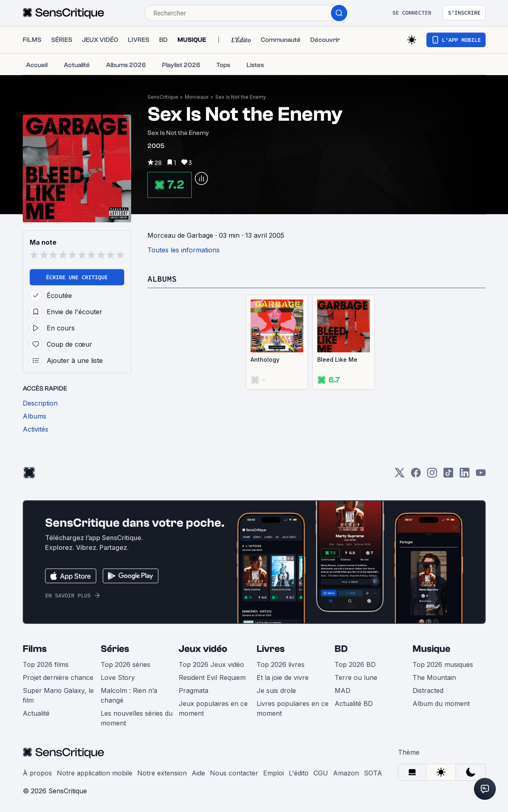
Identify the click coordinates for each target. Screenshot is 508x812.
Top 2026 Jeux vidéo (211, 664)
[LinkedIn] (465, 475)
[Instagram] (432, 475)
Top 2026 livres (281, 664)
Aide (198, 773)
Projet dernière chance (58, 677)
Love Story (118, 677)
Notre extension (162, 773)
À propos (37, 773)
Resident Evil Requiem (212, 677)
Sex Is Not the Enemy (241, 97)
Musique (431, 649)
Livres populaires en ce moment (293, 708)
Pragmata (193, 690)
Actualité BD (354, 703)
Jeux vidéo (203, 649)
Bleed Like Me (337, 359)
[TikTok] (448, 475)
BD (341, 649)
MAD (343, 690)
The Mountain (434, 677)
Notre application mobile (95, 773)
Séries (115, 649)
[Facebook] (416, 475)
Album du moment (441, 703)
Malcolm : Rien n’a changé (129, 695)
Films (35, 649)
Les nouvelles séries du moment (137, 718)
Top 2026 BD (355, 664)
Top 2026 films (46, 664)
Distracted (428, 690)
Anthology (265, 359)
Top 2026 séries (125, 664)
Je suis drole (276, 690)
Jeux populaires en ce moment (213, 708)
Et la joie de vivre (283, 677)
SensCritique (163, 97)
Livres (271, 649)
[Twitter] (400, 475)
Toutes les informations (184, 250)
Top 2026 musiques (443, 664)
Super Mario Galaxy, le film (58, 695)
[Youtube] (481, 475)
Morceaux (197, 97)
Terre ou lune (356, 677)
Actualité (36, 713)
